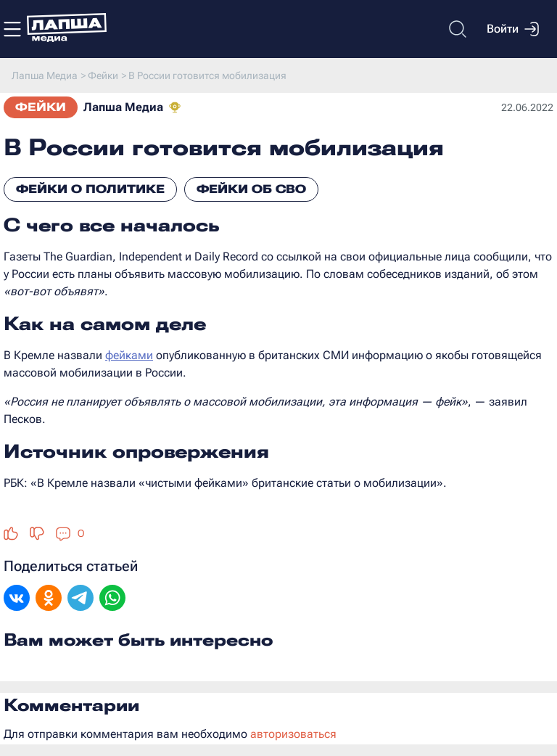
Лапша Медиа (123, 107)
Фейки (41, 107)
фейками (129, 355)
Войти (513, 29)
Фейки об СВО (251, 189)
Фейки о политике (90, 189)
